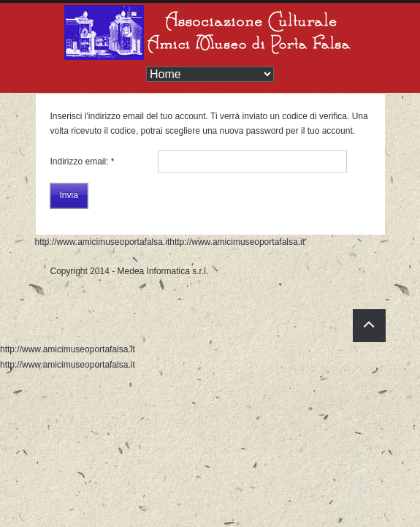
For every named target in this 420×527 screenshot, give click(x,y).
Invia (69, 195)
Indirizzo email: (83, 162)
